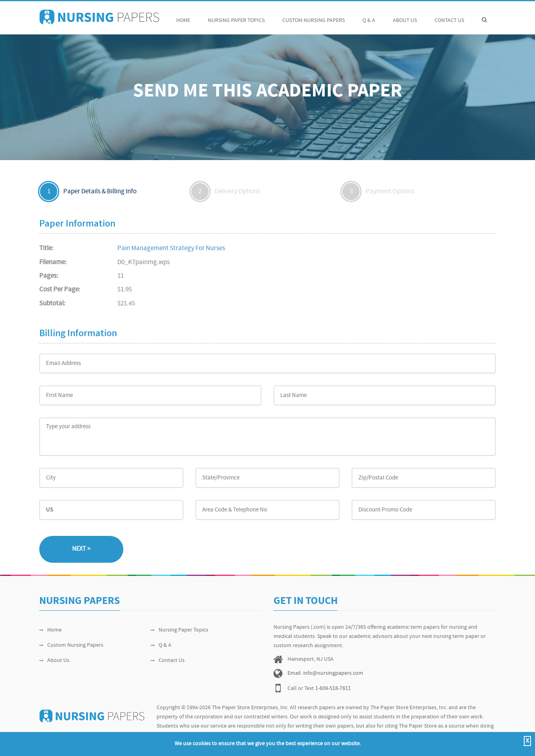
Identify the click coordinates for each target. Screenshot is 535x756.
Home (183, 16)
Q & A (369, 16)
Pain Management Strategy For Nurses (171, 249)
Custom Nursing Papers (314, 16)
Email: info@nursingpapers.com (325, 673)
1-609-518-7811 (333, 689)
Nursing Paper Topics (236, 16)
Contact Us (449, 16)
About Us (405, 16)
